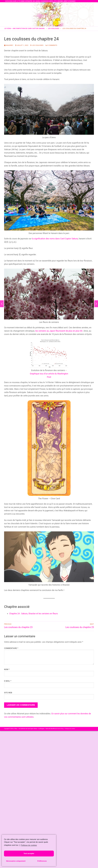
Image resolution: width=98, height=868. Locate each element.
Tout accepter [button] (29, 853)
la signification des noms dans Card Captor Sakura (55, 239)
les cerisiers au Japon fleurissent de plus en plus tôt (59, 331)
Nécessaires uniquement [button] (16, 861)
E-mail (8, 681)
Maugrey (9, 45)
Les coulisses (37, 45)
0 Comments (51, 45)
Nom (7, 669)
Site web (8, 693)
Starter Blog (60, 729)
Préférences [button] (42, 861)
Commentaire (11, 648)
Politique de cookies (70, 729)
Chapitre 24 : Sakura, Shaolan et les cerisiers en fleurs (34, 614)
